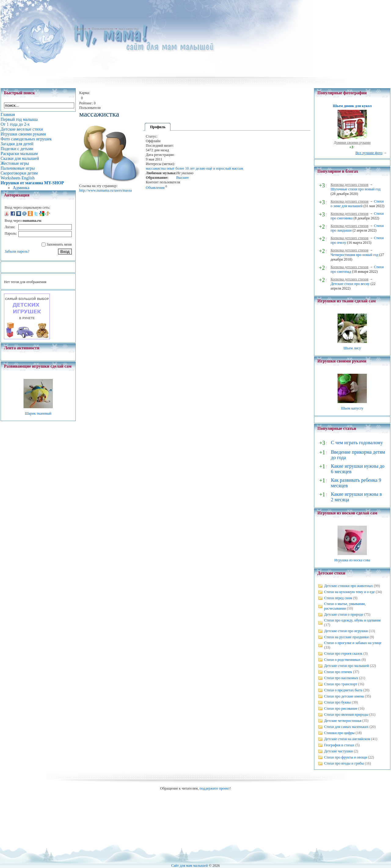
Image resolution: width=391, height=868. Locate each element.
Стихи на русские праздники (346, 637)
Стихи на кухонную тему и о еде (349, 592)
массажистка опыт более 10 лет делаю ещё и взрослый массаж (194, 168)
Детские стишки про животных (349, 586)
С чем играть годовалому (357, 443)
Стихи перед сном (338, 598)
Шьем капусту (352, 408)
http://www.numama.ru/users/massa (105, 190)
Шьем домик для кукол (352, 106)
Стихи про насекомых (341, 678)
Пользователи (102, 29)
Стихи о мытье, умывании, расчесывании (345, 606)
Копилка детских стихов (349, 185)
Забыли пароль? (17, 251)
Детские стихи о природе (344, 614)
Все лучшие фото (369, 153)
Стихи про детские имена (344, 696)
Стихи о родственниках (342, 660)
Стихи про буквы (338, 702)
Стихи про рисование (341, 708)
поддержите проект (215, 788)
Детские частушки (338, 751)
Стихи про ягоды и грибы (344, 763)
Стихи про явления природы (346, 715)
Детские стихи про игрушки (346, 631)
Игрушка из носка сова (352, 560)
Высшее (183, 178)
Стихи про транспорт (341, 684)
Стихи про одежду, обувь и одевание (353, 620)
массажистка (128, 29)
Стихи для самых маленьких (346, 727)
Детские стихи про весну (350, 284)
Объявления (155, 188)
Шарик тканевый (38, 413)
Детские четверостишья (343, 721)
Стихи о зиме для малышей (357, 204)
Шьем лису (352, 348)
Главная (80, 29)
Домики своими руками (352, 142)
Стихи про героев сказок (343, 654)
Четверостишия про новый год (354, 255)
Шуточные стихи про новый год (356, 189)
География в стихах (339, 745)
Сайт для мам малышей (189, 866)
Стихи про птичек (338, 672)
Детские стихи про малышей (347, 666)
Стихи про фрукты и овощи (346, 757)
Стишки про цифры (339, 733)
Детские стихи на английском (347, 739)
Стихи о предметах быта (343, 690)
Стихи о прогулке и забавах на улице (353, 643)
